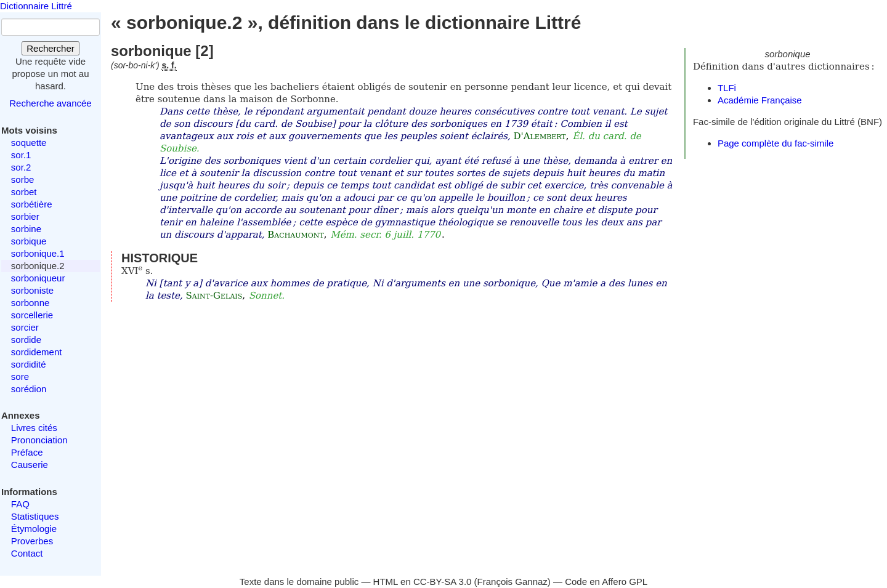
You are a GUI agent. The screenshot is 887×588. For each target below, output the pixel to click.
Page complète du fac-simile (776, 143)
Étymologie (34, 529)
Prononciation (39, 440)
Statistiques (35, 516)
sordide (26, 340)
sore (20, 377)
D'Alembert (540, 136)
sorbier (25, 216)
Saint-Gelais (214, 296)
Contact (27, 553)
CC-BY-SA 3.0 (443, 582)
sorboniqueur (38, 278)
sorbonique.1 (38, 253)
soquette (29, 143)
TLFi (727, 88)
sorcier (25, 327)
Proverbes (32, 541)
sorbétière (32, 204)
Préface (27, 452)
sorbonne (30, 303)
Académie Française (760, 100)
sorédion (29, 389)
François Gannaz (512, 582)
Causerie (30, 465)
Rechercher (51, 48)
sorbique (29, 241)
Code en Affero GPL (606, 582)
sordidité (29, 364)
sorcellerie (32, 315)
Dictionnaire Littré (36, 6)
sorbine (26, 229)
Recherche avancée (50, 103)
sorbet (24, 192)
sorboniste (32, 290)
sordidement (37, 352)
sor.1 (21, 155)
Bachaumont (295, 235)
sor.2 (21, 167)
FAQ (20, 504)
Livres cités (34, 428)
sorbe (23, 179)
